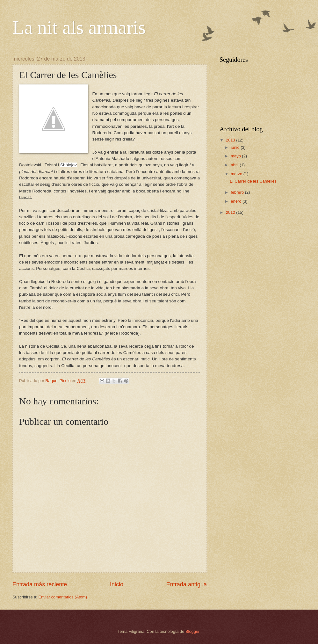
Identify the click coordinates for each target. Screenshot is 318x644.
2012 (231, 212)
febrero (238, 192)
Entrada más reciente (40, 584)
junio (236, 147)
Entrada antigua (187, 584)
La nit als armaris (79, 27)
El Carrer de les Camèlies (253, 181)
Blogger (192, 631)
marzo (237, 174)
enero (237, 201)
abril (235, 165)
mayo (236, 156)
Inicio (117, 584)
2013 (231, 140)
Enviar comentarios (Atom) (63, 597)
